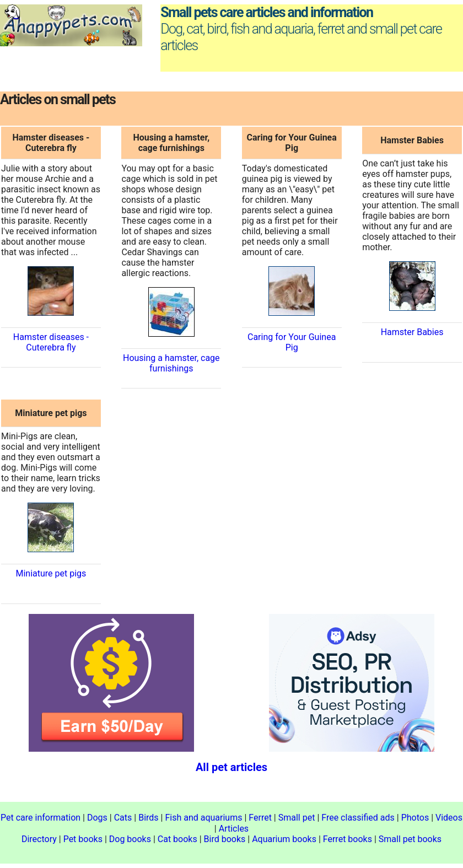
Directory (39, 839)
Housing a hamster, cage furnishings (171, 363)
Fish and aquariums (203, 818)
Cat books (177, 839)
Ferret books (348, 839)
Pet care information (41, 818)
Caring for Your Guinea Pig (292, 342)
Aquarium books (284, 839)
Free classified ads (358, 818)
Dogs (97, 818)
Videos (449, 818)
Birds (148, 818)
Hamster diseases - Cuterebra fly (51, 342)
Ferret (260, 818)
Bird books (225, 839)
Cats (123, 818)
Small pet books (410, 839)
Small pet (297, 818)
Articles (234, 829)
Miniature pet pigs (51, 573)
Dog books (130, 839)
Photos (415, 818)
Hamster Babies (412, 332)
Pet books (83, 839)
